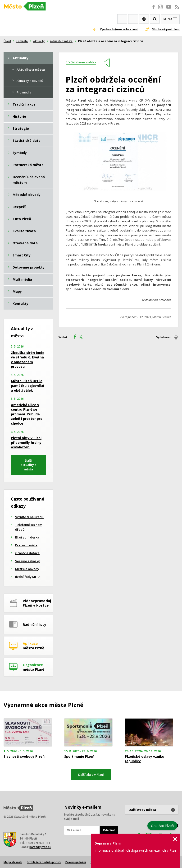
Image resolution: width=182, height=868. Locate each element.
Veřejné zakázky (27, 561)
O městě (22, 41)
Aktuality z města (61, 41)
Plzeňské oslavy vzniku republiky (145, 759)
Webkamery (122, 19)
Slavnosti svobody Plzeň (24, 757)
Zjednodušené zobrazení (119, 29)
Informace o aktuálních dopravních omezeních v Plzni (136, 850)
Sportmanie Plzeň (79, 757)
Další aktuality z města (28, 465)
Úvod (7, 41)
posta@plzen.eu (40, 847)
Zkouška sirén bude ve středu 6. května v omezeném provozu (28, 360)
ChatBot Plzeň (162, 826)
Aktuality (39, 41)
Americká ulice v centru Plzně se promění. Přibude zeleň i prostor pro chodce (27, 414)
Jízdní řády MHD (27, 577)
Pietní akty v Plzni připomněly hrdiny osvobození (26, 442)
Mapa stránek (13, 862)
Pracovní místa (26, 545)
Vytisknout (164, 337)
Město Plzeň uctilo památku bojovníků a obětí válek (27, 385)
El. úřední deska (27, 537)
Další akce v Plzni (91, 775)
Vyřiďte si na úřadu (29, 517)
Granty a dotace (27, 553)
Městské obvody (27, 569)
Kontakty (133, 19)
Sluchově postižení (166, 29)
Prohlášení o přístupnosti (44, 862)
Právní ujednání (76, 862)
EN (144, 19)
